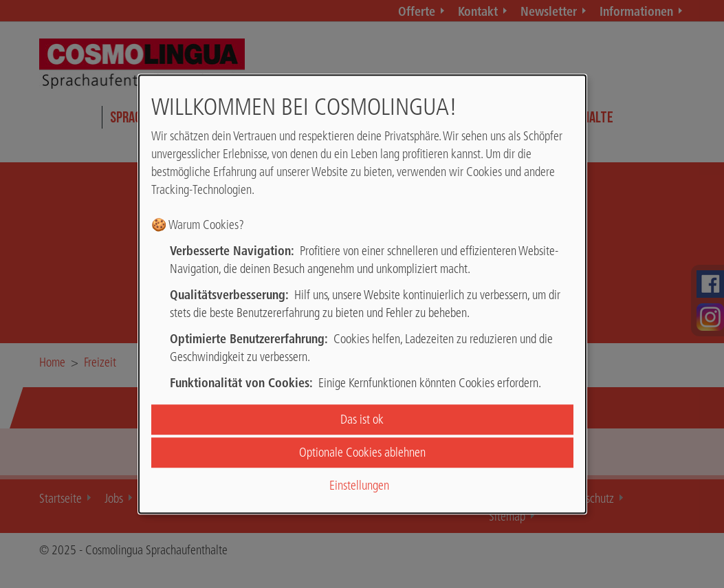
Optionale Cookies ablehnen (362, 452)
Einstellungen (359, 486)
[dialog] (362, 294)
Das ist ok (362, 419)
